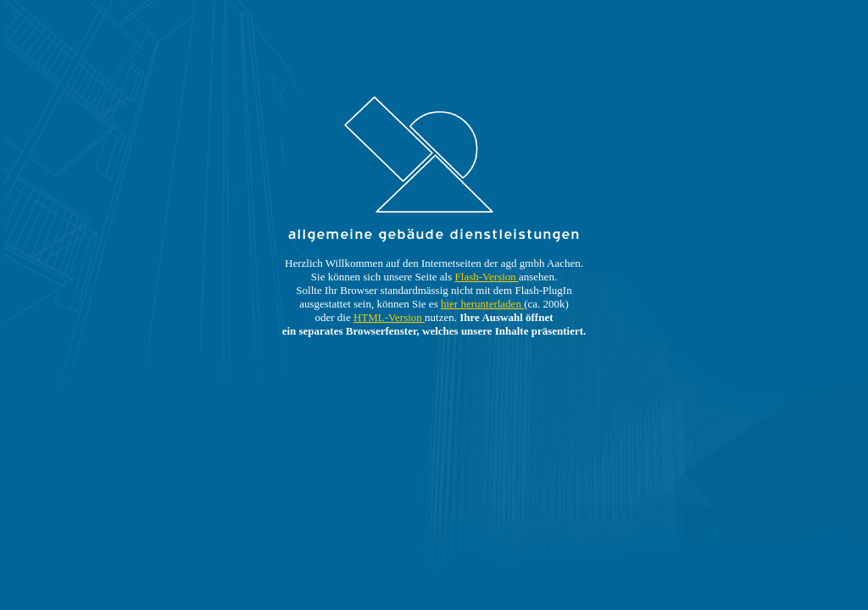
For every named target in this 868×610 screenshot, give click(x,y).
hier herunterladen (482, 304)
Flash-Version (487, 277)
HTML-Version (389, 317)
